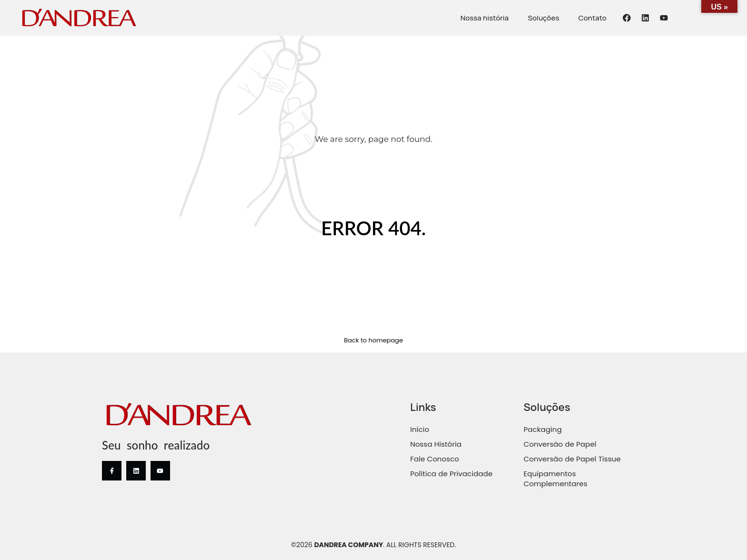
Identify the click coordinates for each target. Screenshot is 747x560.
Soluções (544, 18)
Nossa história (484, 18)
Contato (592, 18)
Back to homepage (373, 340)
